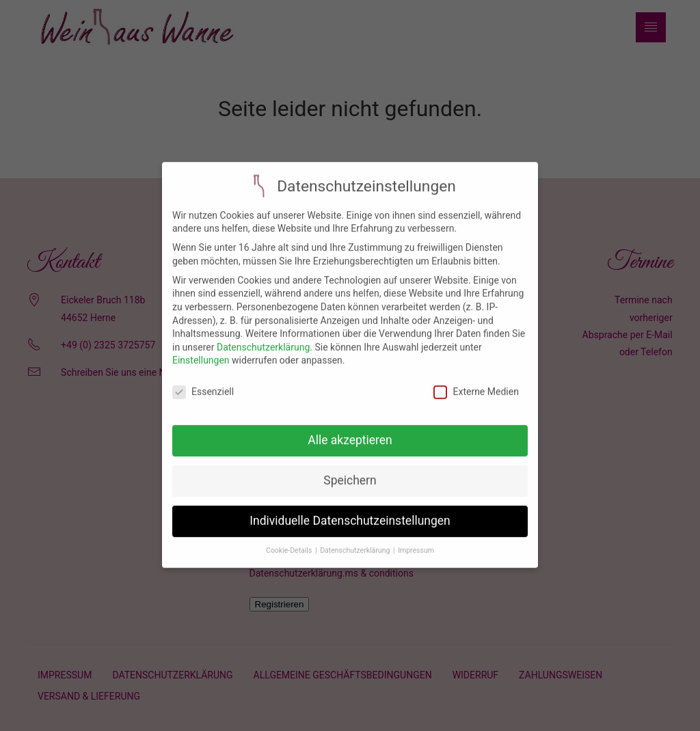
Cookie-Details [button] (290, 543)
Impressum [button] (416, 543)
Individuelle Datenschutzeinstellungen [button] (350, 513)
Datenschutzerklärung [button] (356, 543)
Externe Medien (476, 384)
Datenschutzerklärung (263, 340)
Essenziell (203, 384)
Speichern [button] (350, 473)
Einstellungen (201, 353)
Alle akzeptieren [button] (350, 432)
